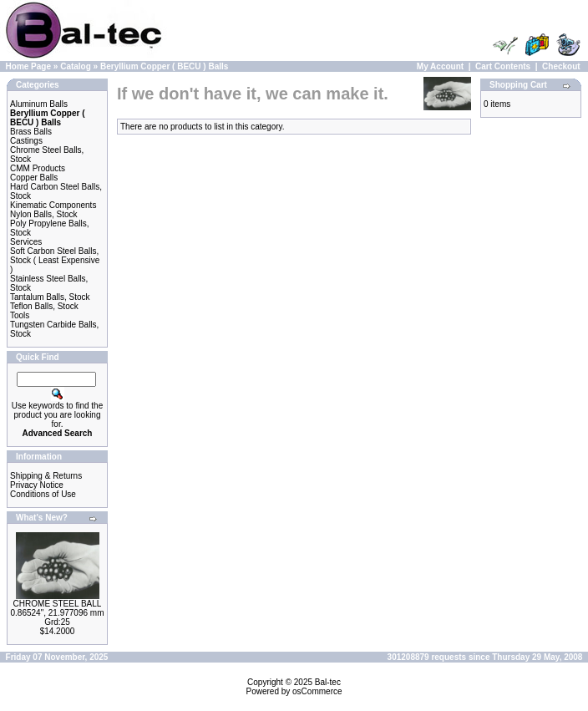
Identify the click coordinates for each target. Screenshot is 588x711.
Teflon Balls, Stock (44, 306)
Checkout (561, 66)
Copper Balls (34, 178)
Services (26, 242)
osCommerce (317, 691)
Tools (20, 315)
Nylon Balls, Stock (44, 214)
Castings (26, 141)
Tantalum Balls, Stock (50, 297)
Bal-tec (328, 682)
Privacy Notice (37, 485)
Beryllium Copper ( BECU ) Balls (164, 66)
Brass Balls (31, 132)
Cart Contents (503, 66)
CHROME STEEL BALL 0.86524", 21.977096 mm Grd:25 (58, 613)
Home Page (28, 66)
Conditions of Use (43, 494)
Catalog (76, 66)
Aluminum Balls (39, 104)
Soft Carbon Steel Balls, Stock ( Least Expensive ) (55, 260)
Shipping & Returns (46, 476)
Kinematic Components (53, 205)
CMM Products (38, 168)
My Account (440, 66)
